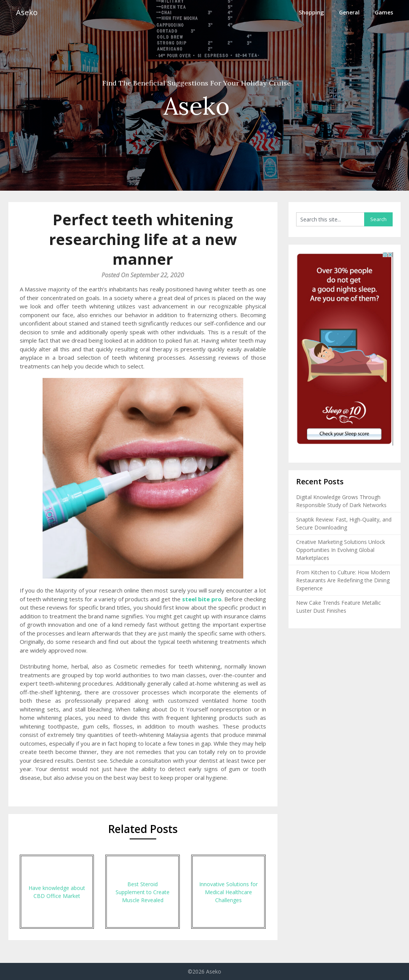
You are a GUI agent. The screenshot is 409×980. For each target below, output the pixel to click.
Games (384, 12)
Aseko (27, 12)
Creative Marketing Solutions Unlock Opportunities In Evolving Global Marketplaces (341, 550)
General (349, 12)
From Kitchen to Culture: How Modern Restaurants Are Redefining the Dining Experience (343, 580)
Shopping (311, 12)
